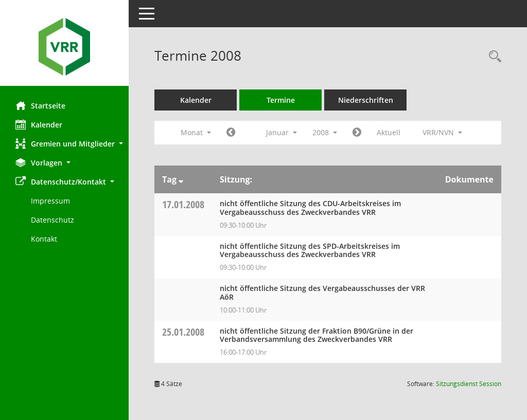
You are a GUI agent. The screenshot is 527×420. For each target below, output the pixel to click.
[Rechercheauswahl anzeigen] (493, 57)
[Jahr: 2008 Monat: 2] (357, 133)
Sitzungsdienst (469, 384)
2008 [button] (325, 132)
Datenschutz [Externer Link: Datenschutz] (52, 220)
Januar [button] (282, 132)
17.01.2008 (183, 204)
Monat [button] (196, 132)
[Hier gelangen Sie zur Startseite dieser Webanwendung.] (64, 47)
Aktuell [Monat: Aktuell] (389, 132)
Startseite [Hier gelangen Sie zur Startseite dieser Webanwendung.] (40, 105)
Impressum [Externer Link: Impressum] (50, 201)
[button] (64, 144)
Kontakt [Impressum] (44, 239)
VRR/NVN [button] (442, 132)
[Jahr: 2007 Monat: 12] (231, 133)
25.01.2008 (183, 332)
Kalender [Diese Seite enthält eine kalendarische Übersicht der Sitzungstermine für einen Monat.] (39, 124)
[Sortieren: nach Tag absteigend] (181, 179)
